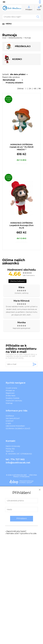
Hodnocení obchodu (14, 401)
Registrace (10, 393)
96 (40, 89)
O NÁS (8, 424)
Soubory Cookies (12, 398)
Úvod (4, 38)
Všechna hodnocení (17, 281)
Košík (39, 8)
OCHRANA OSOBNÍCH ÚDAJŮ (18, 429)
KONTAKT (10, 421)
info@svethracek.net (18, 463)
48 (35, 89)
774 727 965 (18, 460)
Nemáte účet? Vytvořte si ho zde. (22, 534)
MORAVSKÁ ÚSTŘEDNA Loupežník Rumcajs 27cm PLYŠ (21, 225)
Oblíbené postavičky (15, 38)
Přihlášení (22, 519)
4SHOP (29, 483)
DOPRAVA (10, 416)
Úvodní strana (11, 388)
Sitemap (9, 403)
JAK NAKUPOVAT (13, 419)
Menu (9, 24)
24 (30, 89)
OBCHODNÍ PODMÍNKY (15, 426)
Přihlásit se (10, 391)
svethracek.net (19, 475)
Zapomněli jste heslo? (16, 531)
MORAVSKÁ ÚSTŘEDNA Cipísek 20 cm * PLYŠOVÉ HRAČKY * (22, 147)
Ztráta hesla (10, 396)
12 (26, 89)
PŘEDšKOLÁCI (18, 47)
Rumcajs (28, 38)
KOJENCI (13, 59)
